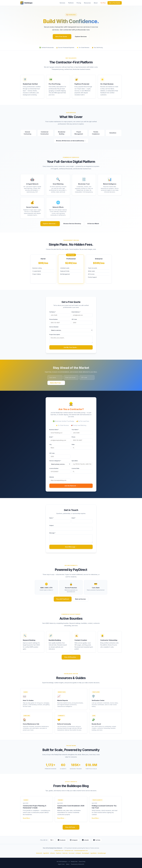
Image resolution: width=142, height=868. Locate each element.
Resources (87, 3)
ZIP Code (74, 319)
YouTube (97, 840)
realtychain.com (59, 850)
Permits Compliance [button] (98, 133)
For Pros (103, 3)
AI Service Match (93, 224)
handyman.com (69, 850)
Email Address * (76, 312)
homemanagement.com (81, 850)
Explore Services (81, 37)
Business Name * (54, 430)
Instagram (74, 840)
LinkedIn (85, 840)
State (73, 444)
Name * (51, 518)
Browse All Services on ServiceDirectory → (71, 141)
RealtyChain (74, 862)
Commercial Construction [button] (46, 133)
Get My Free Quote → (71, 347)
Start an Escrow (80, 599)
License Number (54, 468)
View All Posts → (71, 827)
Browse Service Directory (72, 224)
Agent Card (61, 864)
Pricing (79, 3)
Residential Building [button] (63, 133)
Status (68, 864)
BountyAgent (86, 853)
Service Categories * (55, 461)
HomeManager (102, 853)
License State (75, 468)
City (50, 444)
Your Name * (75, 430)
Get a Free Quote (115, 3)
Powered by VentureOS (78, 864)
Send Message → (71, 547)
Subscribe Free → (56, 383)
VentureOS (39, 853)
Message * (52, 533)
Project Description (55, 334)
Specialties (75, 461)
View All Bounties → (71, 657)
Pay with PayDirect (63, 599)
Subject (51, 525)
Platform (71, 3)
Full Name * (53, 312)
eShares (53, 853)
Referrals (65, 853)
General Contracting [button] (29, 133)
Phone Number (54, 319)
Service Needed (54, 327)
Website (52, 477)
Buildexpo (26, 3)
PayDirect (59, 853)
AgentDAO (46, 853)
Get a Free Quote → (62, 37)
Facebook (62, 840)
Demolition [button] (114, 133)
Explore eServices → (50, 224)
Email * (51, 437)
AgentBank (93, 853)
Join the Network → (71, 486)
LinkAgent (78, 853)
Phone (73, 437)
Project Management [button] (80, 133)
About (96, 3)
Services (62, 3)
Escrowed (72, 853)
